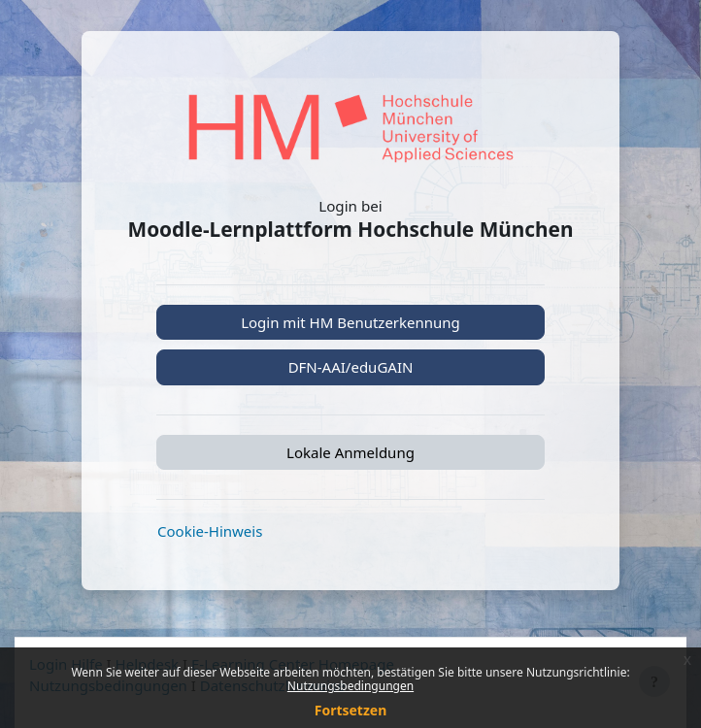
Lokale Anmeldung (350, 452)
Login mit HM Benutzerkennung (350, 322)
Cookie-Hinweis (210, 531)
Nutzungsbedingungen (350, 686)
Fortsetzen (351, 710)
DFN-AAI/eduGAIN (351, 367)
